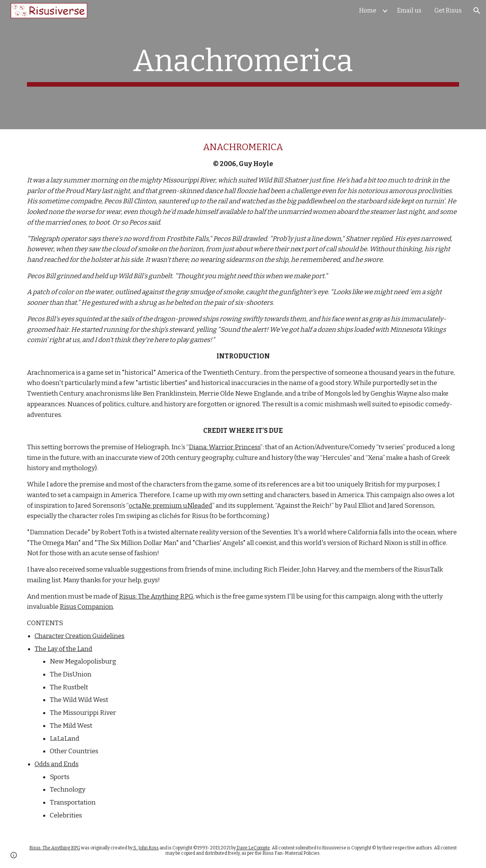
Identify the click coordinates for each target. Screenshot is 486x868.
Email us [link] (409, 10)
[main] (243, 65)
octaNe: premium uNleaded (170, 506)
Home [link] (368, 10)
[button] (477, 11)
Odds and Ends (57, 764)
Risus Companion (86, 607)
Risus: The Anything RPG (156, 596)
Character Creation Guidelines (80, 636)
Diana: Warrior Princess (225, 447)
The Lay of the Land (63, 649)
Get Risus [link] (448, 10)
